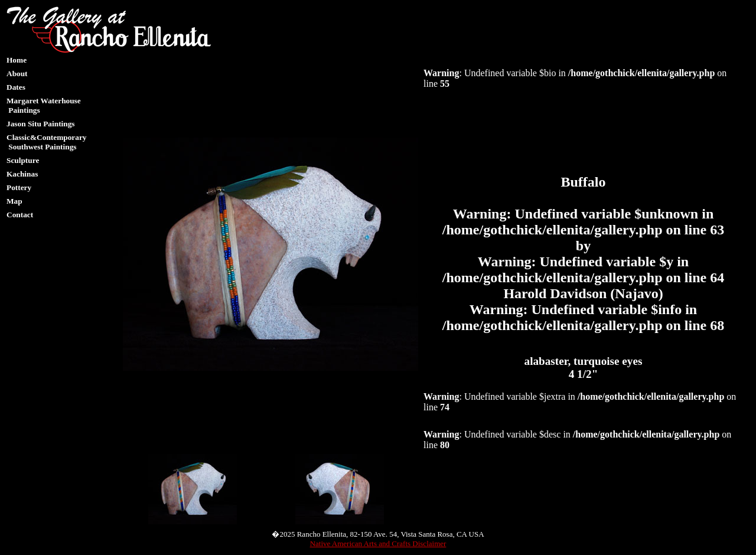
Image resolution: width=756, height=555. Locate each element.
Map (14, 201)
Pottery (19, 187)
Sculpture (23, 160)
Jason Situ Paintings (41, 124)
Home (17, 60)
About (17, 74)
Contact (20, 215)
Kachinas (22, 174)
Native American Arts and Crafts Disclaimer (378, 543)
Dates (16, 87)
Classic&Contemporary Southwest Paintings (46, 142)
